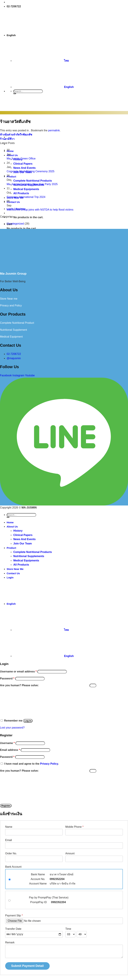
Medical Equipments (26, 560)
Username (7, 743)
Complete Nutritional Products (33, 552)
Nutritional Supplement (13, 330)
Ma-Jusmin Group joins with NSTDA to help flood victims (40, 210)
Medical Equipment (11, 337)
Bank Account (13, 867)
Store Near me (9, 299)
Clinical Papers (23, 535)
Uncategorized (15, 224)
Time (68, 929)
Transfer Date (13, 929)
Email (8, 840)
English (36, 35)
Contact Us (13, 573)
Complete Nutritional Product (17, 323)
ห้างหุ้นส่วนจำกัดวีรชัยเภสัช (16, 135)
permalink (54, 130)
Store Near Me (15, 569)
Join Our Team (23, 544)
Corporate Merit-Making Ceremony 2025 (30, 171)
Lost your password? (12, 728)
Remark (10, 942)
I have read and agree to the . (31, 764)
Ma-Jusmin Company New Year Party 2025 (32, 184)
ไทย (41, 61)
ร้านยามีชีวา (7, 139)
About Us (12, 527)
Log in (28, 721)
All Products (21, 565)
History (18, 531)
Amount (70, 853)
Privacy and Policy (11, 306)
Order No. (11, 853)
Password (7, 678)
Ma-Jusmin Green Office (21, 159)
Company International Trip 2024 (26, 197)
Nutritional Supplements (29, 556)
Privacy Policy (49, 764)
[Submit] (15, 94)
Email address (10, 750)
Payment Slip (14, 916)
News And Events (24, 539)
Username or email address (18, 672)
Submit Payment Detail (27, 966)
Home (10, 522)
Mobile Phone (74, 827)
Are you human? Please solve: (48, 685)
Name (9, 827)
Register (6, 806)
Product (11, 548)
